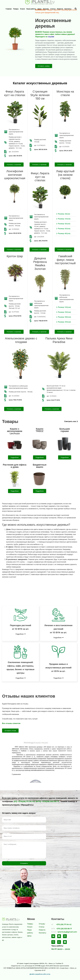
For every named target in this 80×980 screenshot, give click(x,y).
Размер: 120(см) (64, 307)
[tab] (65, 214)
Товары (16, 9)
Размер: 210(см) (64, 322)
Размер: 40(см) (64, 219)
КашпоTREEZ (40, 430)
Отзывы (46, 9)
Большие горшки (65, 430)
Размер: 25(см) (64, 214)
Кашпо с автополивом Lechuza (15, 431)
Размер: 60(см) (64, 229)
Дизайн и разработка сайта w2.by (40, 974)
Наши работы (31, 9)
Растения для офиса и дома (15, 466)
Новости (60, 9)
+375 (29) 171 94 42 (64, 924)
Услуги (22, 9)
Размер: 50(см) (64, 224)
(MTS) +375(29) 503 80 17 (47, 801)
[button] (44, 66)
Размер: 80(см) (64, 233)
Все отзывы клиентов (11, 723)
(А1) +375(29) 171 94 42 (24, 801)
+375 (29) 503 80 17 (64, 929)
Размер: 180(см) (64, 317)
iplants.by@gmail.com (67, 932)
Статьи (53, 9)
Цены (40, 9)
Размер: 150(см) (64, 312)
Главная (9, 9)
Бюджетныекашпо (40, 466)
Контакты (68, 9)
